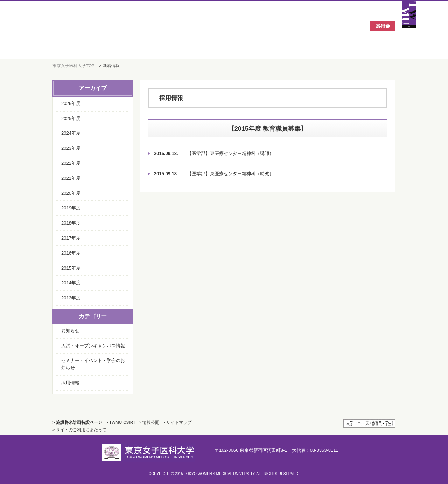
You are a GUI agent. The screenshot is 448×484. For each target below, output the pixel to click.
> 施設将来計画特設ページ (77, 422)
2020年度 (71, 193)
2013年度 (71, 298)
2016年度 (71, 253)
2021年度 (71, 178)
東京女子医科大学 (105, 25)
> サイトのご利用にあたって (79, 430)
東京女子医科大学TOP (73, 66)
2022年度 (71, 163)
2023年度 (71, 148)
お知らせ (70, 331)
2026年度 (71, 103)
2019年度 (71, 208)
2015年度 (71, 268)
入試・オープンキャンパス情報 (93, 346)
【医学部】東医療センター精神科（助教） (214, 174)
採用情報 (70, 383)
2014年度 (71, 283)
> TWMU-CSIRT (121, 422)
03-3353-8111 (315, 450)
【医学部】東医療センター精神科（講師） (214, 154)
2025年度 (71, 118)
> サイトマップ (177, 422)
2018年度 (71, 223)
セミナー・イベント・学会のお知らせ (93, 364)
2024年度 (71, 133)
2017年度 (71, 238)
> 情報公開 (149, 422)
